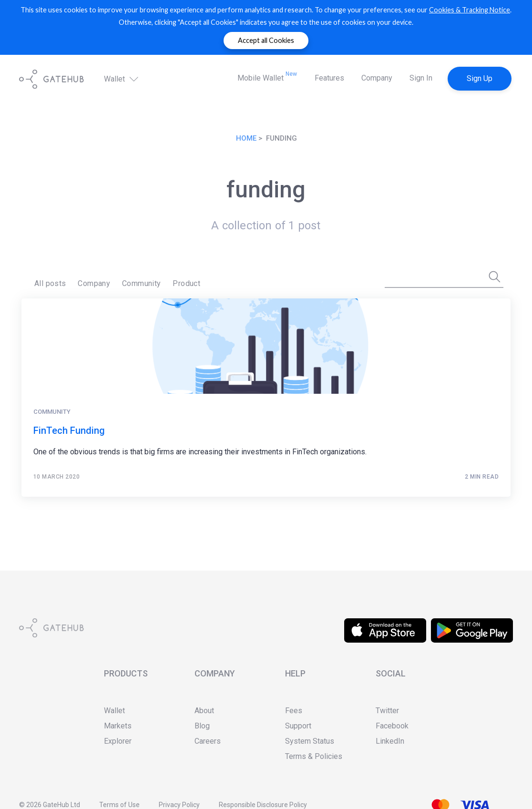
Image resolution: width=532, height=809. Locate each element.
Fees (294, 711)
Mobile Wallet (267, 77)
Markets (118, 726)
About (204, 711)
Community (142, 283)
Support (298, 726)
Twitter (387, 711)
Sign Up (480, 78)
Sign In (421, 78)
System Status (310, 741)
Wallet (122, 79)
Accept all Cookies (266, 40)
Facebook (392, 726)
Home (246, 138)
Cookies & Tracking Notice (470, 10)
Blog (202, 726)
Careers (208, 741)
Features (329, 78)
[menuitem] (50, 284)
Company (377, 78)
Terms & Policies (314, 756)
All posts (50, 283)
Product (186, 283)
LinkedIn (390, 741)
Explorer (118, 741)
